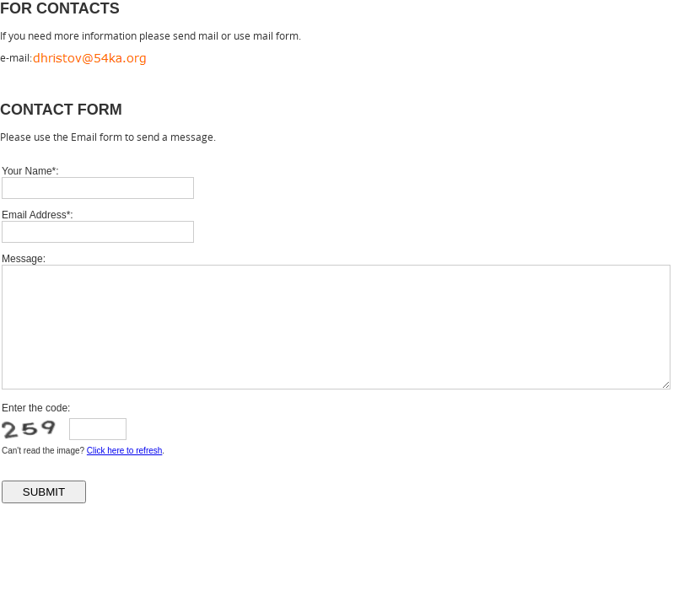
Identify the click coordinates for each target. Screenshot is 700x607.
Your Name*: (30, 171)
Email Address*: (38, 215)
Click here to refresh (124, 451)
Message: (24, 259)
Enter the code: (36, 408)
